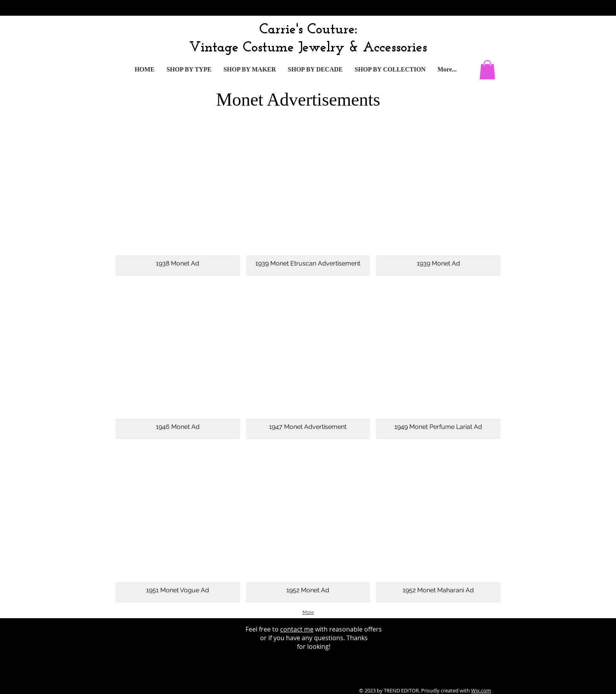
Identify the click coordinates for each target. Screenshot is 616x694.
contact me (297, 629)
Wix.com (481, 690)
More (308, 612)
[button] (487, 70)
